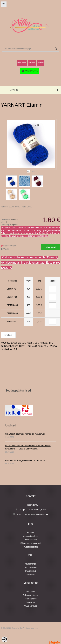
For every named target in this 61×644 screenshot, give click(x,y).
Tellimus (40, 63)
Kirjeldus (8, 335)
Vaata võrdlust (31, 606)
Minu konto (22, 63)
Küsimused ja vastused (30, 543)
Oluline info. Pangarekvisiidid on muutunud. (26, 460)
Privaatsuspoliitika (30, 547)
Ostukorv (32, 71)
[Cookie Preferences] (5, 639)
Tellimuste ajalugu (30, 595)
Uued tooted (30, 571)
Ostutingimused (30, 540)
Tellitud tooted (30, 599)
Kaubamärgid (30, 564)
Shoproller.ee (55, 642)
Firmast (31, 533)
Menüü (14, 90)
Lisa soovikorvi (10, 246)
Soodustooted (30, 567)
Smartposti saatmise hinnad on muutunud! (25, 434)
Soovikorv (30, 602)
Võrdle (6, 249)
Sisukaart (30, 575)
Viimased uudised (30, 536)
